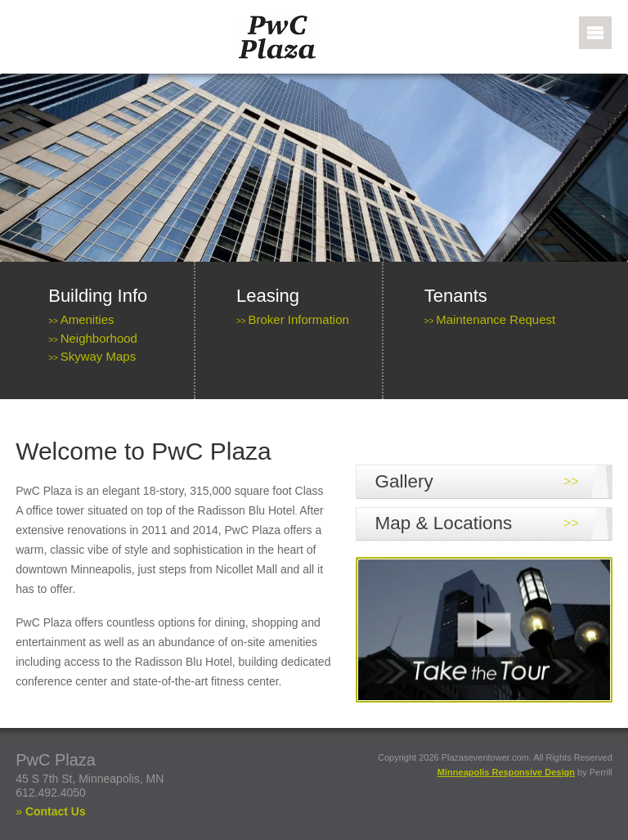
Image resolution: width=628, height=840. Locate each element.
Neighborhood (99, 338)
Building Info (98, 296)
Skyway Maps (99, 356)
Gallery (404, 481)
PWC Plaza (298, 37)
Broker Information (298, 319)
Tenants (456, 296)
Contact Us (56, 811)
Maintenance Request (496, 319)
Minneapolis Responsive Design (506, 772)
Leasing (268, 296)
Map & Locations (444, 523)
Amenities (87, 319)
